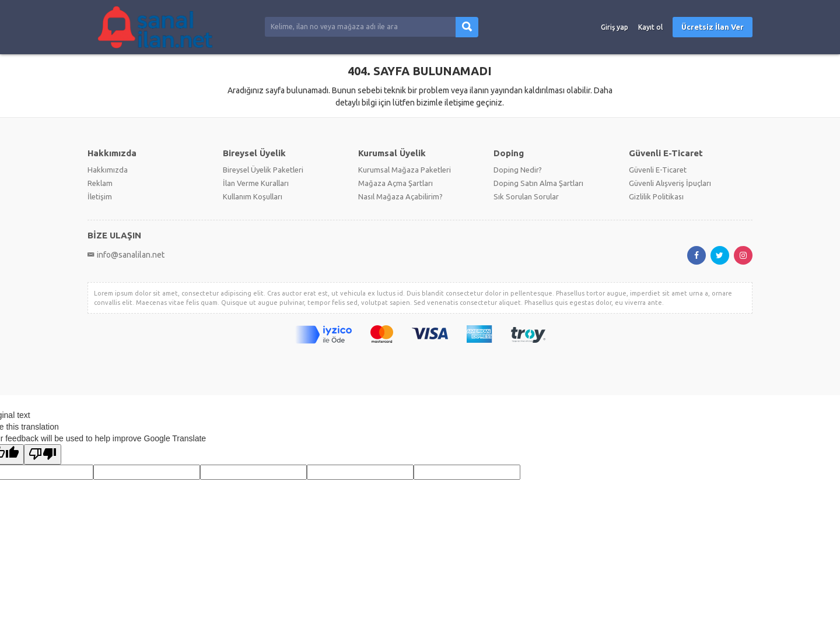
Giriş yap (615, 27)
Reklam (100, 183)
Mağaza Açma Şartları (395, 183)
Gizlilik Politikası (656, 196)
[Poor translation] (43, 454)
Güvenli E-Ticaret (658, 170)
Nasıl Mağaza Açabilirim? (400, 196)
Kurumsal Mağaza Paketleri (405, 170)
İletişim (100, 196)
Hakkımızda (108, 170)
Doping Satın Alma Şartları (538, 183)
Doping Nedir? (518, 170)
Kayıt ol (650, 27)
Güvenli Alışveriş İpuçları (670, 183)
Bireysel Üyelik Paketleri (263, 170)
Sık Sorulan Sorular (526, 196)
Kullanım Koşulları (253, 196)
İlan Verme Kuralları (256, 183)
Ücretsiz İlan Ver (713, 27)
